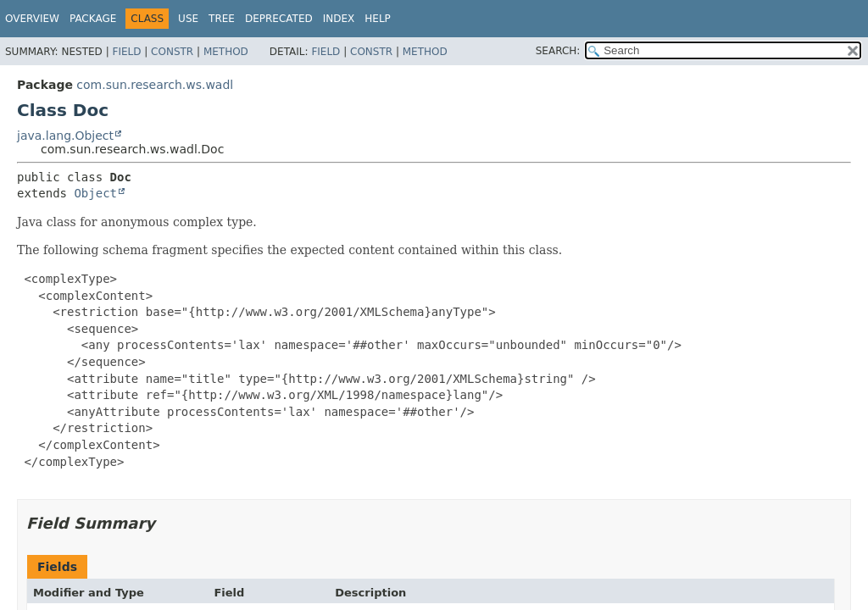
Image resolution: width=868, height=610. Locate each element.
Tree (222, 19)
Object (95, 193)
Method (226, 52)
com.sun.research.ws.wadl (155, 85)
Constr (172, 52)
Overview (32, 19)
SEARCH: (558, 51)
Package (93, 19)
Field (126, 52)
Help (378, 19)
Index (339, 19)
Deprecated (279, 19)
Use (188, 19)
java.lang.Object (65, 136)
